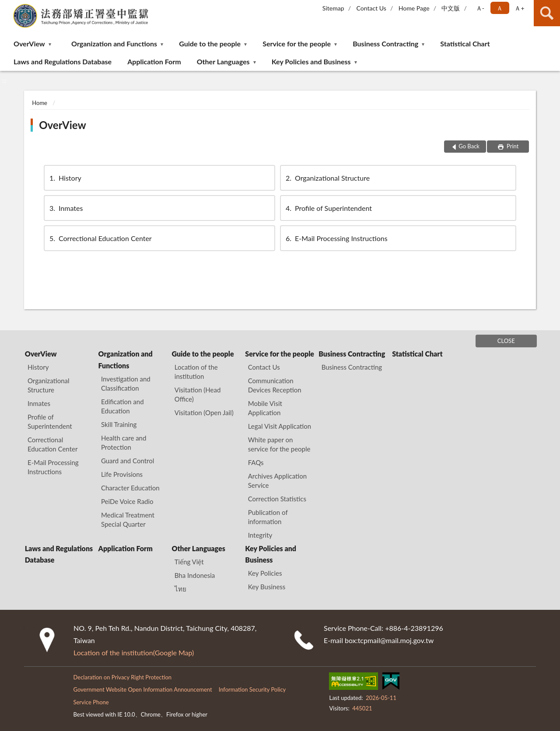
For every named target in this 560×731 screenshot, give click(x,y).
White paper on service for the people (279, 444)
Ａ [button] (500, 8)
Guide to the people (210, 44)
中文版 (451, 8)
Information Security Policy (252, 689)
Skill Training (119, 424)
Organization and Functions (114, 44)
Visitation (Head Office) (198, 394)
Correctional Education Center (100, 238)
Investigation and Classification (126, 383)
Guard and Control (128, 461)
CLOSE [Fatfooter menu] (506, 341)
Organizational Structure (327, 178)
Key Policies (265, 573)
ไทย (180, 589)
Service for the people (297, 44)
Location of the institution (196, 372)
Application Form (154, 61)
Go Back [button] (469, 146)
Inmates (65, 208)
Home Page (414, 8)
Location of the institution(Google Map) (134, 652)
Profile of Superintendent (328, 208)
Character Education (130, 488)
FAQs (256, 462)
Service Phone (91, 702)
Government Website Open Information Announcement (142, 689)
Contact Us (371, 8)
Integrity (260, 535)
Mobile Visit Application (265, 408)
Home (40, 103)
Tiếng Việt (189, 562)
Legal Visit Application (280, 426)
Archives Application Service (277, 481)
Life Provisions (122, 474)
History (65, 178)
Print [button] (512, 146)
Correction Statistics (277, 499)
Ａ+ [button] (519, 8)
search (547, 13)
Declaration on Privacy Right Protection (122, 677)
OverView (29, 44)
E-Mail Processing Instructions (336, 238)
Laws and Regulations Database (63, 61)
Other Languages (223, 61)
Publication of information (268, 517)
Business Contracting (385, 44)
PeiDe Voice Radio (127, 501)
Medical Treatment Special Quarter (128, 519)
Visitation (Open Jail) (204, 413)
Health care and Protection (124, 442)
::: (7, 7)
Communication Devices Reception (275, 385)
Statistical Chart (465, 44)
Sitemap (333, 8)
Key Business (267, 587)
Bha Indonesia (195, 575)
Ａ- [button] (480, 8)
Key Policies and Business (311, 61)
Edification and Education (122, 406)
